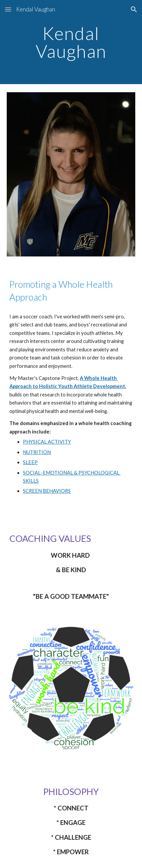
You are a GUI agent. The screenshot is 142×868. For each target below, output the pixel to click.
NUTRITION (37, 452)
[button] (8, 9)
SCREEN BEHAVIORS (47, 491)
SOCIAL (32, 473)
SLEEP (30, 462)
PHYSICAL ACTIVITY (47, 442)
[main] (71, 42)
